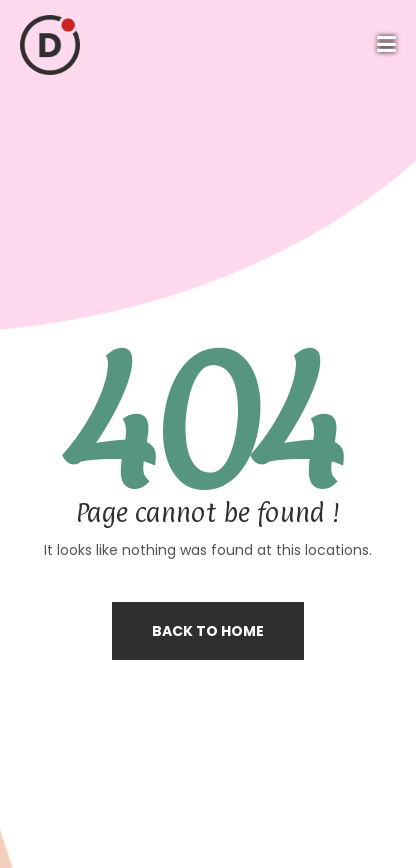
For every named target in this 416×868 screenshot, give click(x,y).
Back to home (208, 631)
